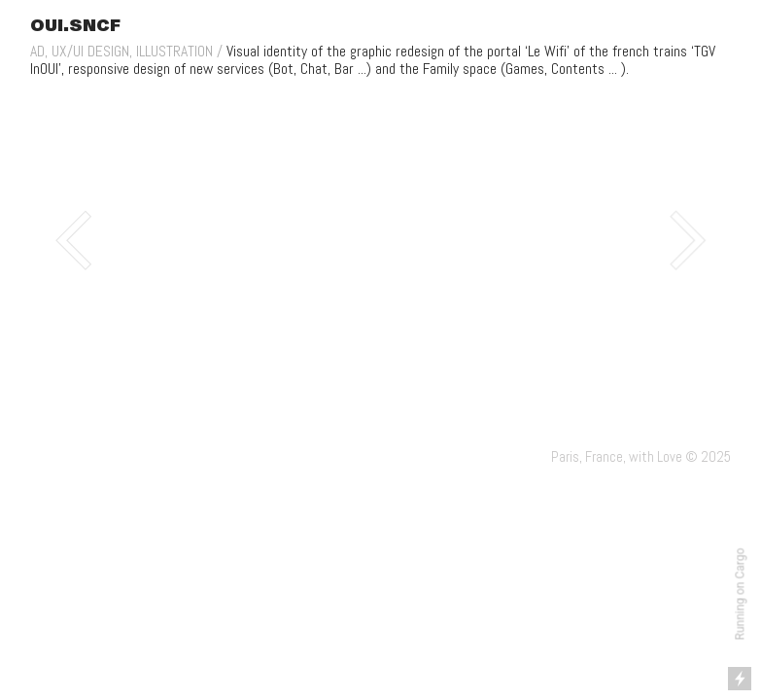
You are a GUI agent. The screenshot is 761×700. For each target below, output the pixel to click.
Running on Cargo (741, 595)
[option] (380, 240)
